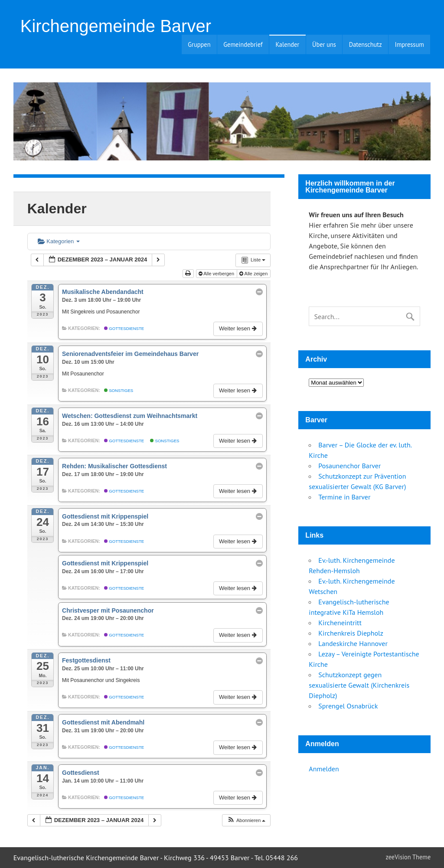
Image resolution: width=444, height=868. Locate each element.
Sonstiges (119, 390)
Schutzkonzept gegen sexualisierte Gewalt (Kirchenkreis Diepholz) (359, 685)
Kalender (287, 44)
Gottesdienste (124, 328)
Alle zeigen (254, 274)
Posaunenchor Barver (349, 466)
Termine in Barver (344, 497)
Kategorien (59, 241)
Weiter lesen (238, 328)
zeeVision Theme (408, 857)
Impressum (409, 44)
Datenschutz (366, 44)
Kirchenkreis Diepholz (351, 633)
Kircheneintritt (340, 623)
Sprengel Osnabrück (348, 706)
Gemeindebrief (243, 44)
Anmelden (324, 769)
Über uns (324, 44)
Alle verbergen (217, 274)
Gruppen (199, 44)
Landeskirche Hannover (353, 643)
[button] (246, 821)
